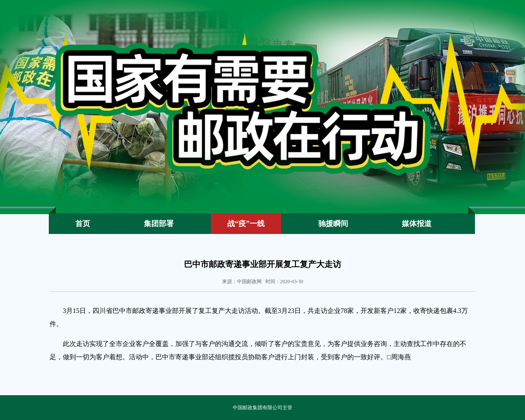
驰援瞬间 (333, 224)
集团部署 (159, 224)
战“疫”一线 (246, 224)
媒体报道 (417, 224)
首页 (83, 224)
